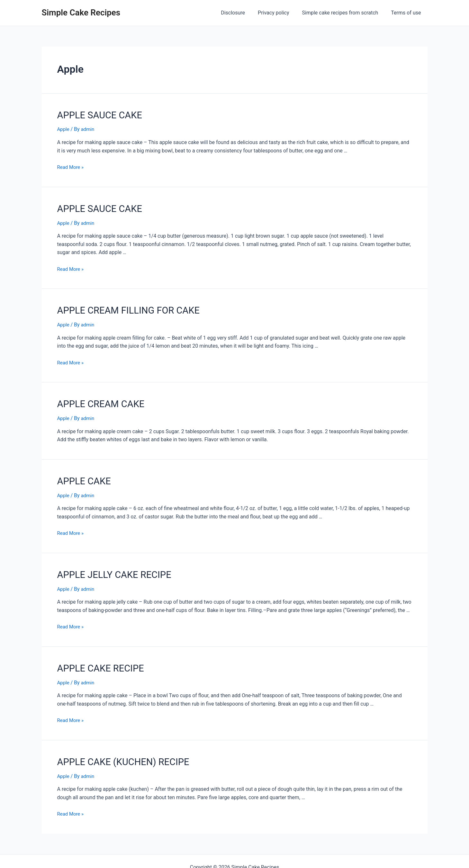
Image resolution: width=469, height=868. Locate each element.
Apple (64, 128)
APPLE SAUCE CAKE (95, 114)
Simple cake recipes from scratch (344, 13)
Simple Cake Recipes (81, 13)
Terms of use (407, 13)
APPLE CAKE (81, 475)
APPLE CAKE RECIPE (96, 659)
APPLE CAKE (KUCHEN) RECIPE (117, 751)
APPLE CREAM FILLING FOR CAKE (121, 307)
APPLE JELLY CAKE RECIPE (108, 567)
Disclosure (242, 13)
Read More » (71, 166)
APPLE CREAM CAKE (96, 399)
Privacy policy (280, 13)
